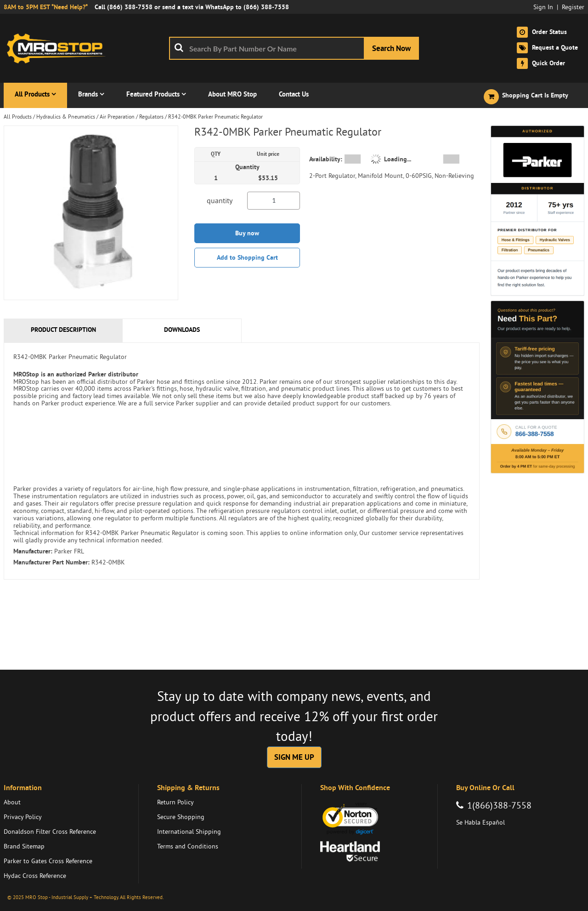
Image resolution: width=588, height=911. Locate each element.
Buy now (247, 233)
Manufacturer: (33, 551)
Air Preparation (117, 117)
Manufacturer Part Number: (51, 562)
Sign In (543, 7)
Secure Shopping (181, 817)
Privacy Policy (23, 817)
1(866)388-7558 (499, 805)
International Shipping (189, 831)
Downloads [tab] (182, 330)
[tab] (242, 461)
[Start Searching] (391, 48)
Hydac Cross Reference (35, 876)
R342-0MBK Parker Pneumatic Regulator (215, 117)
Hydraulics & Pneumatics (66, 117)
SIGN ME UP (294, 757)
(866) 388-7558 (130, 7)
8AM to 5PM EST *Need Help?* (46, 7)
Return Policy (175, 802)
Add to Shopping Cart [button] (247, 257)
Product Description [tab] (63, 330)
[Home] (59, 48)
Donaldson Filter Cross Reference (50, 831)
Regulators (151, 117)
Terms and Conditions (188, 846)
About (12, 802)
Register (573, 7)
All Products (18, 117)
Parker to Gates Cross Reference (48, 861)
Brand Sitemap (24, 846)
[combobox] (294, 48)
